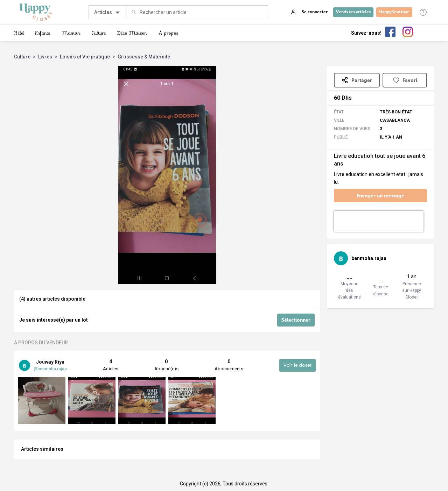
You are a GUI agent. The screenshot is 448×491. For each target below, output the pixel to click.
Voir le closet (297, 365)
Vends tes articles (353, 12)
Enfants (43, 33)
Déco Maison (132, 33)
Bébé (19, 33)
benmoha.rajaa (369, 258)
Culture (99, 33)
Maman (71, 33)
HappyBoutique (394, 12)
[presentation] (379, 221)
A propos (168, 33)
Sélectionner (296, 320)
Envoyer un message (380, 196)
